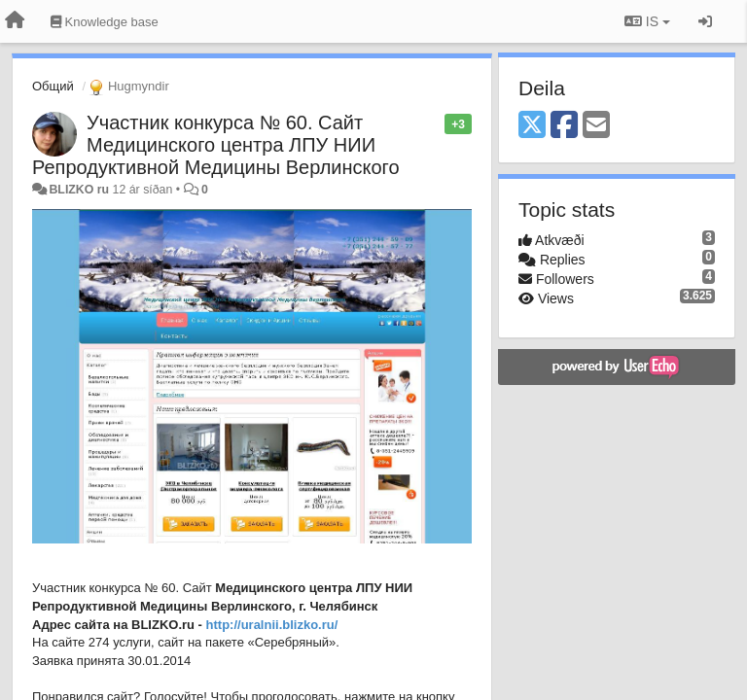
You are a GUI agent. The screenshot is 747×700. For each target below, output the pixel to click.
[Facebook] (564, 126)
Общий (53, 86)
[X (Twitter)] (532, 126)
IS (647, 21)
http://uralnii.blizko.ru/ (272, 625)
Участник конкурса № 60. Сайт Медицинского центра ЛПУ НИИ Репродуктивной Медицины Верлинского (216, 145)
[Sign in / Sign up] (705, 21)
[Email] (596, 126)
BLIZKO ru (80, 190)
